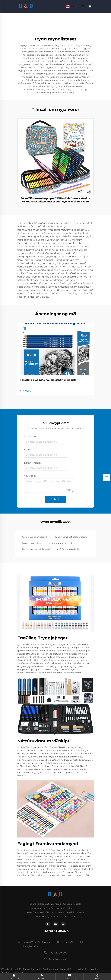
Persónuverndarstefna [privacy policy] (12, 972)
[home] (26, 6)
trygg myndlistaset (32, 543)
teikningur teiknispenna (35, 537)
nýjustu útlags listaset (61, 543)
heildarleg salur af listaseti (36, 549)
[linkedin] (55, 924)
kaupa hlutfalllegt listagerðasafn (71, 537)
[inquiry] (107, 478)
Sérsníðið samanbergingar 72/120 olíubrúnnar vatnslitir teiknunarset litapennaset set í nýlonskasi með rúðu (56, 200)
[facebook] (48, 924)
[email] (58, 959)
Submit (55, 499)
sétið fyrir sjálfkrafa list (68, 549)
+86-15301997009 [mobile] (58, 953)
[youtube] (63, 924)
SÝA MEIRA (26, 391)
